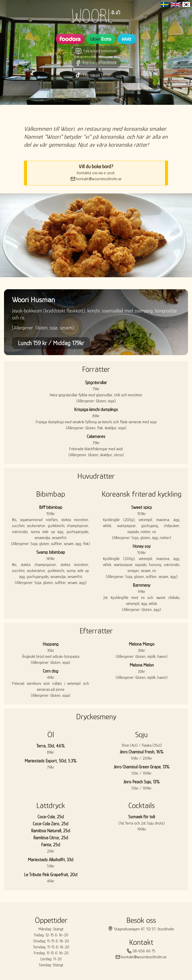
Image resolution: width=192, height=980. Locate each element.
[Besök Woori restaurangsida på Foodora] (70, 39)
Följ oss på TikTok (96, 75)
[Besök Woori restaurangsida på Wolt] (127, 39)
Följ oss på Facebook (96, 63)
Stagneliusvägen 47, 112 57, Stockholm (141, 929)
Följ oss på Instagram (96, 51)
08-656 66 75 (141, 951)
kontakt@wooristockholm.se (96, 179)
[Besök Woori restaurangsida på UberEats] (101, 39)
